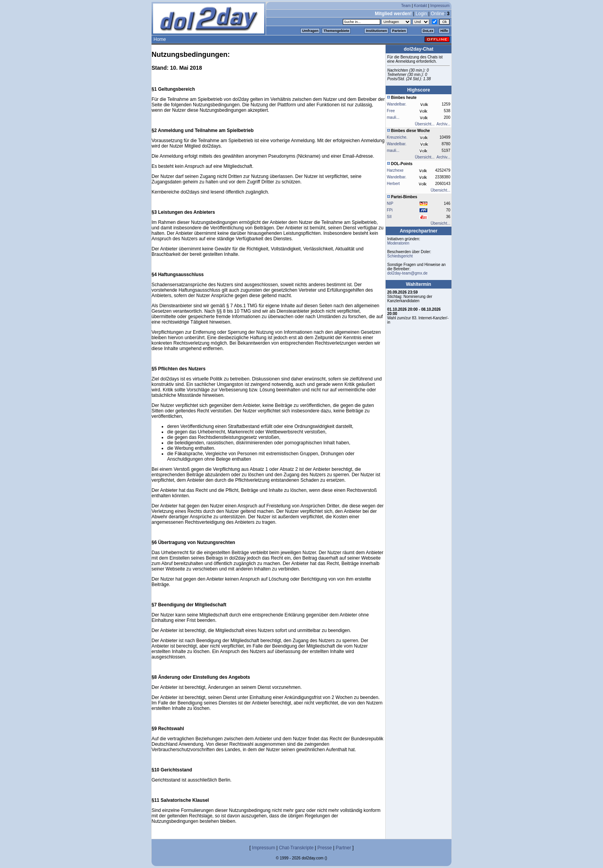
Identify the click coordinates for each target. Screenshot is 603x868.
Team (406, 6)
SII (389, 217)
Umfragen (310, 31)
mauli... (393, 117)
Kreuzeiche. (397, 137)
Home (160, 39)
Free (391, 111)
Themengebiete (336, 31)
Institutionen (376, 31)
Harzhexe (395, 170)
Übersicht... (425, 124)
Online (438, 14)
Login (421, 14)
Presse (325, 848)
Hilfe (444, 31)
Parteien (399, 31)
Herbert (393, 184)
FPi (390, 210)
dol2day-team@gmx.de (407, 273)
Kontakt (420, 6)
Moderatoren (398, 243)
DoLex (428, 31)
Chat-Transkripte (296, 848)
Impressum (440, 6)
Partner (343, 848)
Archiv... (443, 124)
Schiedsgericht (400, 256)
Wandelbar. (397, 104)
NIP (390, 203)
